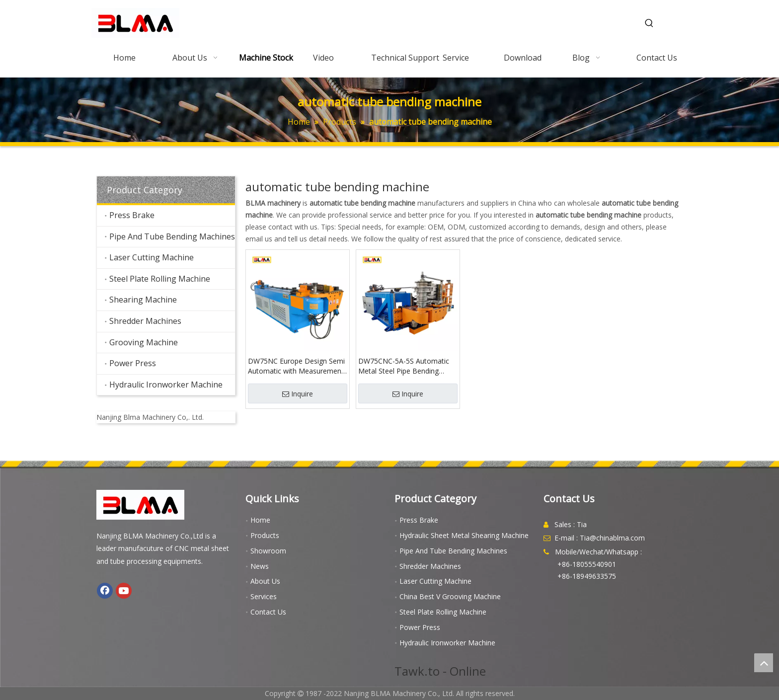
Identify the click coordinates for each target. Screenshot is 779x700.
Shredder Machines (145, 321)
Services (264, 596)
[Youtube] (124, 591)
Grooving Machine (144, 342)
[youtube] (166, 403)
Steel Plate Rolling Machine (160, 279)
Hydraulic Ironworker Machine (166, 385)
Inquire (298, 394)
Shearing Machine (143, 300)
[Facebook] (105, 591)
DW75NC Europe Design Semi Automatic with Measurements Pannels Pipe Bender (298, 366)
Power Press (133, 363)
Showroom (268, 551)
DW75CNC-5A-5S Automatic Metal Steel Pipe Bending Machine (404, 366)
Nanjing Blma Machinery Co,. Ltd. (150, 417)
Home (260, 520)
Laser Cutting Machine (152, 257)
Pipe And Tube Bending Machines (172, 236)
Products (265, 535)
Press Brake (132, 215)
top (764, 663)
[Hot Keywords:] (649, 23)
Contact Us (268, 612)
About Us (265, 581)
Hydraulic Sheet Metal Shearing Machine (464, 535)
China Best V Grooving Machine (450, 596)
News (260, 566)
